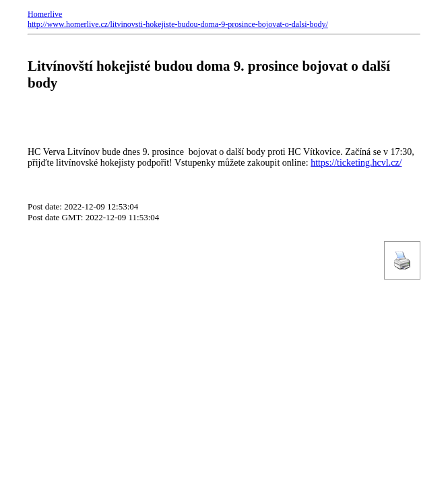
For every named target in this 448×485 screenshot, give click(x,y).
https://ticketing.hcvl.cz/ (356, 163)
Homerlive (45, 14)
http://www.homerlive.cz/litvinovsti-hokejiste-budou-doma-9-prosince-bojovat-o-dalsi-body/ (178, 24)
